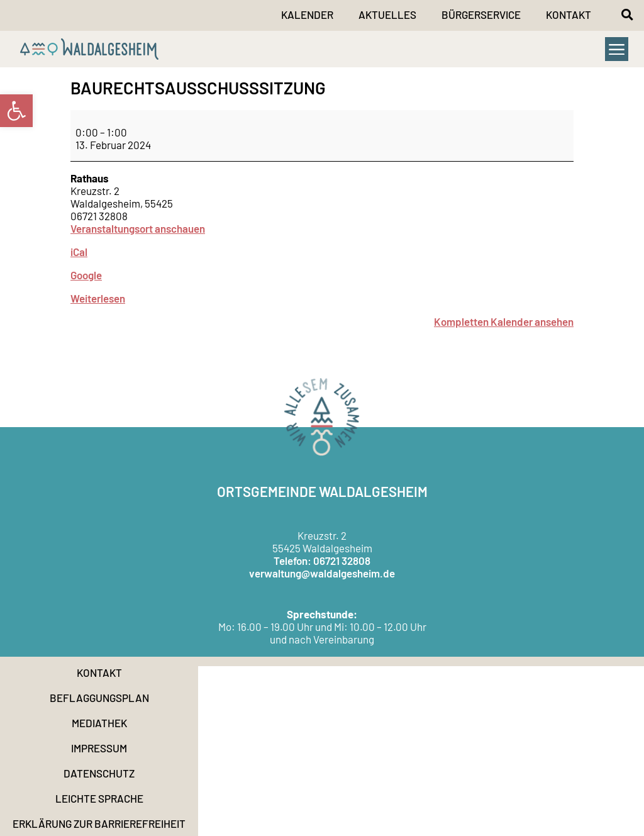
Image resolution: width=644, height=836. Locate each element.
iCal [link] (79, 252)
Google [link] (86, 275)
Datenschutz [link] (99, 773)
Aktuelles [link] (387, 14)
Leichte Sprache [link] (99, 798)
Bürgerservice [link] (481, 14)
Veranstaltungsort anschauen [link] (138, 228)
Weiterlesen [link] (98, 298)
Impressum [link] (99, 748)
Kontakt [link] (569, 14)
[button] (627, 14)
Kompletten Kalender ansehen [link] (504, 321)
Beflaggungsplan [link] (99, 698)
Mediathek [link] (99, 723)
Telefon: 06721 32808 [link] (322, 560)
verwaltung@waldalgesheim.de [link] (322, 573)
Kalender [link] (307, 14)
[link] (16, 111)
